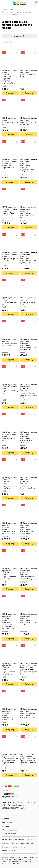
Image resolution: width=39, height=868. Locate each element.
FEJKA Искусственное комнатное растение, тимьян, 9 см (10, 121)
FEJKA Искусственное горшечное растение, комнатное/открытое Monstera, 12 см (29, 619)
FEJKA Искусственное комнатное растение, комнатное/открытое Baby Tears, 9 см (29, 437)
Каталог (6, 819)
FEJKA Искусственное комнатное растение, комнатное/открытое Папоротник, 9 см (29, 483)
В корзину (10, 93)
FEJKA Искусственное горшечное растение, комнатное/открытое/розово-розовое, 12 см (10, 528)
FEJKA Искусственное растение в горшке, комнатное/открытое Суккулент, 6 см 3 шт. (10, 256)
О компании (7, 822)
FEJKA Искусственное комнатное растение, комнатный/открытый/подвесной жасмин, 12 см (29, 166)
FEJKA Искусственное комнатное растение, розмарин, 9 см (29, 74)
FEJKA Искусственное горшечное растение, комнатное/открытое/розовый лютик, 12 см (10, 669)
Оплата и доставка (10, 830)
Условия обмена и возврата (14, 847)
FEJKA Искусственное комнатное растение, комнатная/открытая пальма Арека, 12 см (29, 528)
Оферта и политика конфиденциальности (19, 839)
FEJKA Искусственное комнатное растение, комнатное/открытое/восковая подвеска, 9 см (29, 344)
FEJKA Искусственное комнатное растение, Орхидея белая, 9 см (29, 121)
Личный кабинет (9, 834)
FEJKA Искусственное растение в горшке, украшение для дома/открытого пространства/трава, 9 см (29, 669)
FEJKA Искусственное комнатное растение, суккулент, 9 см (29, 301)
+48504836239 (8, 794)
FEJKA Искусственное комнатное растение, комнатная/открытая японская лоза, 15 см (10, 483)
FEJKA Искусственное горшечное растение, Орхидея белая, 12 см (10, 342)
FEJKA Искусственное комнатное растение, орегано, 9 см (10, 301)
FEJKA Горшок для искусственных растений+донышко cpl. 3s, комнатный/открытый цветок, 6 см (28, 760)
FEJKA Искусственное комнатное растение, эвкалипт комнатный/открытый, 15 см (29, 713)
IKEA (12, 10)
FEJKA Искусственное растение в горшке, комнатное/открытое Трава (10, 210)
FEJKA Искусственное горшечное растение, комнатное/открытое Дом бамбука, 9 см (10, 714)
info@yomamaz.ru (10, 797)
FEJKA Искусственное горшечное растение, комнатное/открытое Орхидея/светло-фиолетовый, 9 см (29, 391)
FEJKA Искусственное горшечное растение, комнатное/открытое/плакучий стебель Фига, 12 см (29, 574)
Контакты (6, 826)
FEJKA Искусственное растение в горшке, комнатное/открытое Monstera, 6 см (10, 389)
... (18, 10)
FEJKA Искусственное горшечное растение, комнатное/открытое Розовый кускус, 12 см (29, 258)
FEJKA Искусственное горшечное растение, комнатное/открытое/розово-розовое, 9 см (10, 574)
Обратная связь (9, 851)
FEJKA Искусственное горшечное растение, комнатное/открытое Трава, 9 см (29, 212)
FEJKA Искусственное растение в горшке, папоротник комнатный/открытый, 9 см (10, 163)
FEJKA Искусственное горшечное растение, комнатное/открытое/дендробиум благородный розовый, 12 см (10, 621)
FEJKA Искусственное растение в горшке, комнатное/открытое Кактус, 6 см (10, 436)
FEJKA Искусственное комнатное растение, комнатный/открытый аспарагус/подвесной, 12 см (10, 77)
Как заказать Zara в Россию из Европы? (18, 843)
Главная (5, 10)
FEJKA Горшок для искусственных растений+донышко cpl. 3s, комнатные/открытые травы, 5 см (10, 760)
